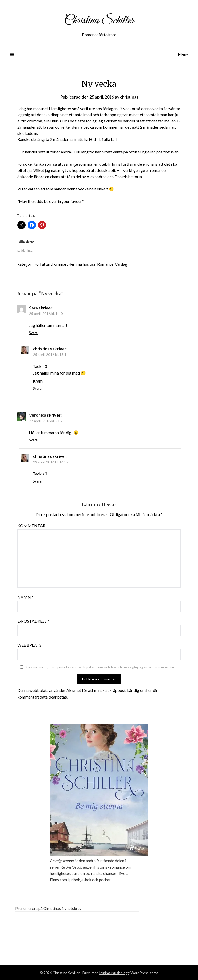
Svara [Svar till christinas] (37, 388)
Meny (183, 54)
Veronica (38, 415)
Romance (106, 264)
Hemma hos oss (82, 264)
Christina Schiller (99, 20)
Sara (34, 308)
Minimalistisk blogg (114, 973)
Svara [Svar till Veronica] (33, 440)
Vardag (122, 264)
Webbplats (29, 645)
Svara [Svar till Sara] (33, 333)
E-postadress (33, 621)
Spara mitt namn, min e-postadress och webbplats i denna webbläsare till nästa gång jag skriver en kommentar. (100, 667)
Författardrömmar (51, 264)
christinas (130, 97)
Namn (25, 597)
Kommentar (33, 525)
